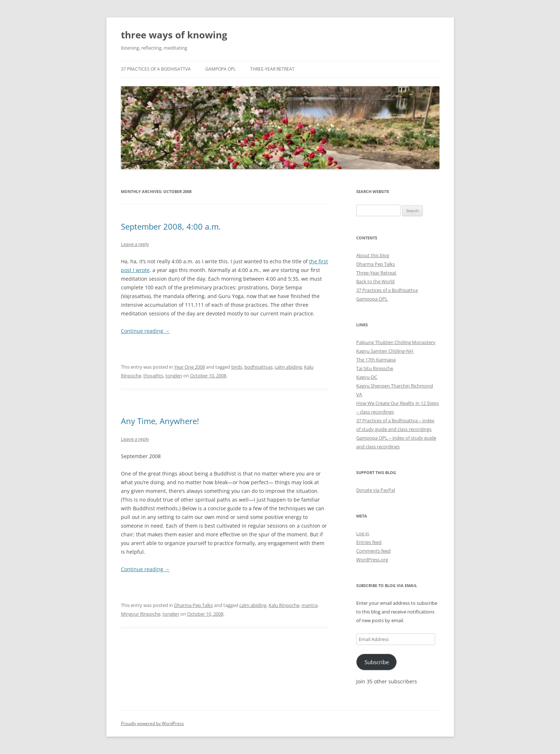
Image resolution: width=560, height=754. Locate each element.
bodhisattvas (258, 367)
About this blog (373, 255)
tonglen (174, 376)
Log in (363, 533)
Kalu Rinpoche (284, 605)
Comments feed (373, 551)
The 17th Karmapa (376, 360)
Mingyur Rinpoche (141, 614)
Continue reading (145, 331)
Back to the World (375, 281)
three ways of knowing (174, 35)
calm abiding (288, 367)
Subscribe (377, 662)
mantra (310, 605)
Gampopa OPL (220, 69)
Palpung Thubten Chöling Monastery (396, 342)
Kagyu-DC (367, 377)
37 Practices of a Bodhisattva (156, 69)
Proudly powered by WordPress (152, 723)
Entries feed (369, 542)
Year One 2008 (190, 367)
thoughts (153, 376)
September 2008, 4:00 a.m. (171, 226)
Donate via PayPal (376, 490)
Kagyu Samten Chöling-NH (385, 351)
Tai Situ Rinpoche (375, 368)
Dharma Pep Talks (193, 605)
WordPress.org (372, 560)
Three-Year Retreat (272, 69)
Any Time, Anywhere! (160, 421)
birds (237, 367)
